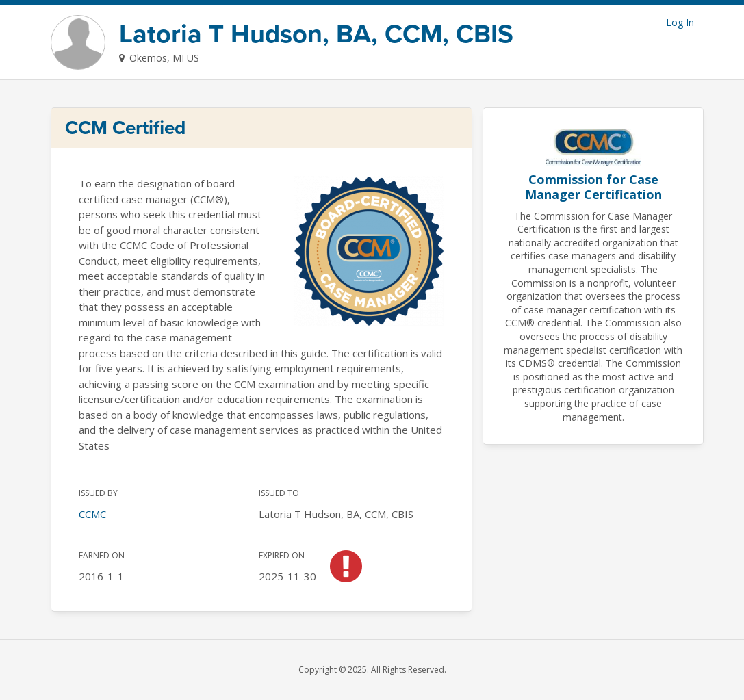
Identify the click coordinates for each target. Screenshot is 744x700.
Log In (680, 22)
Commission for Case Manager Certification (593, 187)
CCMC (92, 514)
